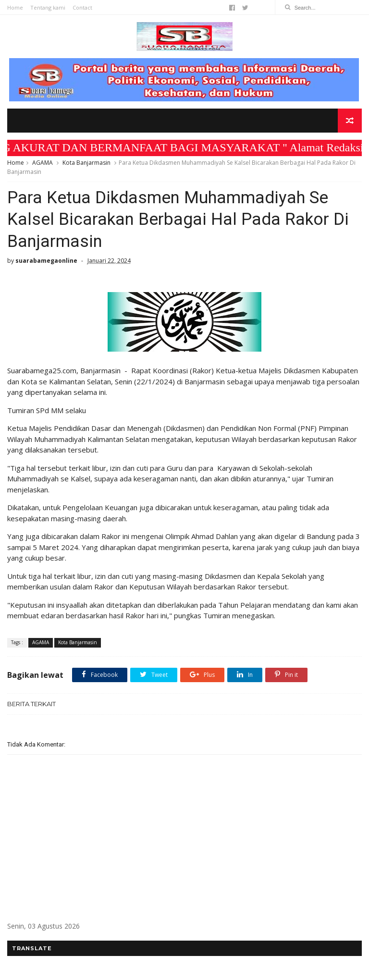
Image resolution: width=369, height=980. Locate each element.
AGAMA (43, 163)
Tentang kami (48, 7)
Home (15, 7)
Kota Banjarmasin (86, 163)
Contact (82, 7)
